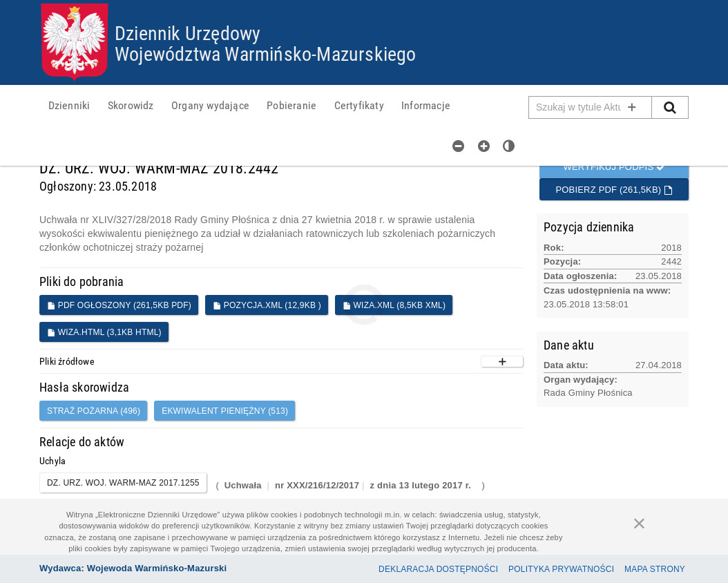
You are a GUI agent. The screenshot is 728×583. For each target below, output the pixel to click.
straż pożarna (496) (94, 416)
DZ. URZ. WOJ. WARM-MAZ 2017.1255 (123, 487)
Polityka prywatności (561, 569)
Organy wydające (208, 112)
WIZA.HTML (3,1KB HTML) (104, 337)
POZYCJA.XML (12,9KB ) (267, 310)
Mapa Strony (655, 569)
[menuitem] (69, 112)
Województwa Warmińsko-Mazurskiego (282, 55)
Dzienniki (69, 112)
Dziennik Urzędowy (198, 34)
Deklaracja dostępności (438, 569)
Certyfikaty (355, 112)
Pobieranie (289, 112)
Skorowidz (130, 112)
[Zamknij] (640, 523)
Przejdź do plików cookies (364, 4)
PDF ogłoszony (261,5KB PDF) (119, 310)
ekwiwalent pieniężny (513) (225, 416)
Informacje (421, 112)
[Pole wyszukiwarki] (591, 112)
